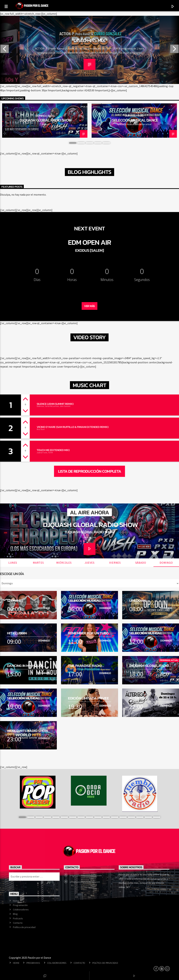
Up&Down (138, 600)
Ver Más (89, 306)
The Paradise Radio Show (85, 666)
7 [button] (73, 817)
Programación (20, 905)
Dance (96, 107)
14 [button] (131, 817)
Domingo (166, 563)
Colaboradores (21, 910)
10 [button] (98, 817)
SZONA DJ (15, 600)
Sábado (141, 563)
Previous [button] (4, 50)
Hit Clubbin (17, 633)
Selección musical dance (135, 120)
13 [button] (123, 817)
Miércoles (64, 563)
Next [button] (175, 50)
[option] (89, 50)
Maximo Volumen (89, 40)
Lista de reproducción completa (90, 471)
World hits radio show (27, 731)
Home (16, 901)
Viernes (115, 563)
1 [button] (73, 143)
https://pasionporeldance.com (86, 875)
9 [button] (89, 817)
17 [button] (157, 817)
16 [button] (148, 817)
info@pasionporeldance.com (85, 882)
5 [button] (106, 143)
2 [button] (81, 143)
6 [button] (64, 817)
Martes (38, 563)
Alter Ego (138, 698)
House (107, 107)
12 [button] (115, 817)
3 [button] (89, 143)
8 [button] (81, 817)
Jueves (90, 563)
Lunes (13, 563)
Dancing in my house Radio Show (25, 666)
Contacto (18, 923)
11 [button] (106, 817)
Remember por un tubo (88, 633)
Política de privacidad (24, 927)
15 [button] (140, 817)
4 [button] (98, 143)
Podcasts (18, 918)
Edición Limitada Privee (88, 698)
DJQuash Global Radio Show (46, 120)
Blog (15, 914)
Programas (33, 963)
